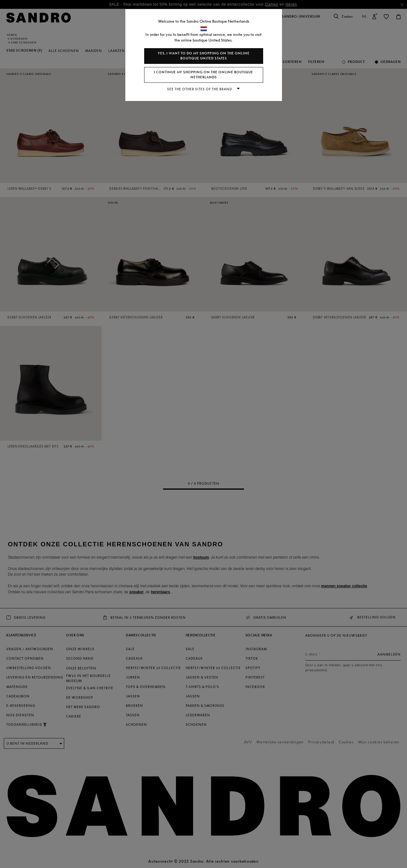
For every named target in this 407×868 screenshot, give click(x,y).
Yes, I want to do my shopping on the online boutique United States (204, 56)
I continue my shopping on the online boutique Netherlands (203, 75)
